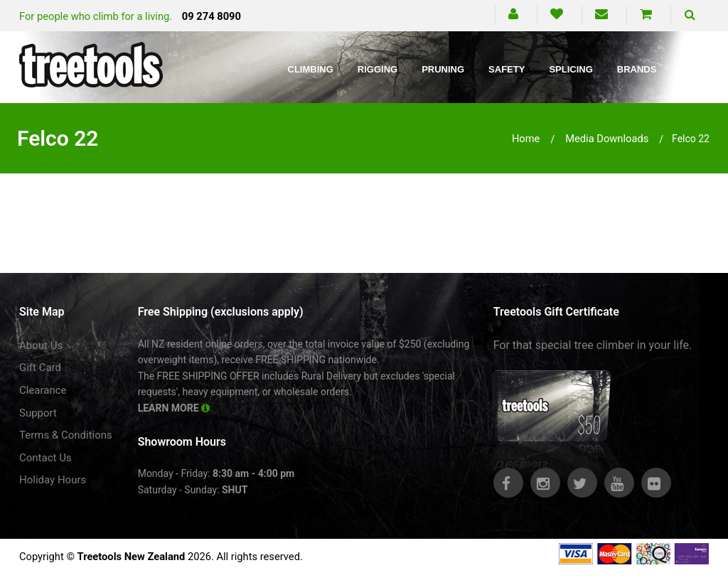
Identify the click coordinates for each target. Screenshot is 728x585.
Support (38, 413)
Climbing (311, 69)
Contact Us (45, 458)
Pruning (443, 69)
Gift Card (40, 367)
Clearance (43, 390)
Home (526, 139)
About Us (41, 345)
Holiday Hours (53, 480)
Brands (637, 69)
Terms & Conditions (66, 435)
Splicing (571, 69)
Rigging (378, 69)
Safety (507, 69)
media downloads (607, 139)
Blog (694, 69)
